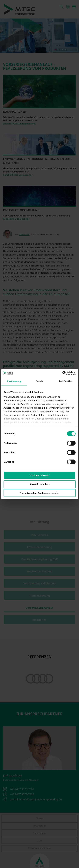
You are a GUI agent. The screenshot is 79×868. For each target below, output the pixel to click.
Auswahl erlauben (39, 484)
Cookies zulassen (40, 475)
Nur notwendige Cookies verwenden (39, 493)
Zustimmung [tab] (14, 381)
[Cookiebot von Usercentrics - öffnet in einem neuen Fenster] (62, 373)
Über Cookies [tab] (65, 381)
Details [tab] (40, 381)
